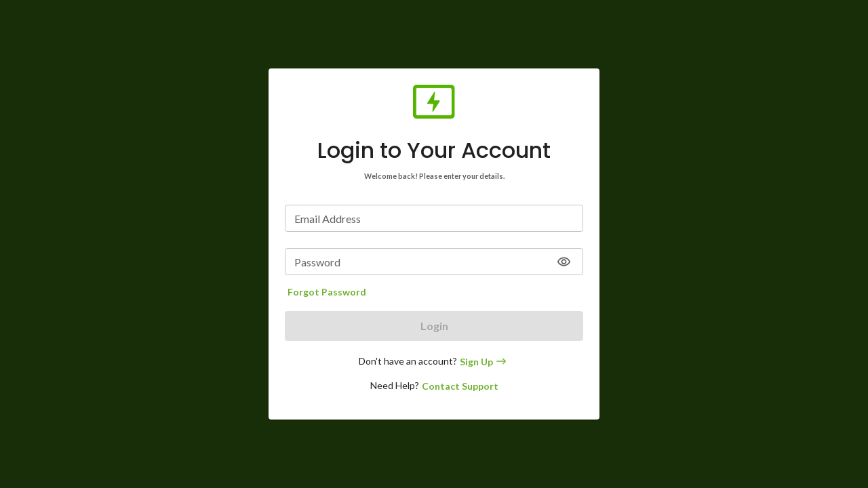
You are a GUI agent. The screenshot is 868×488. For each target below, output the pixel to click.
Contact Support (460, 386)
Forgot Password (327, 292)
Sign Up (485, 362)
